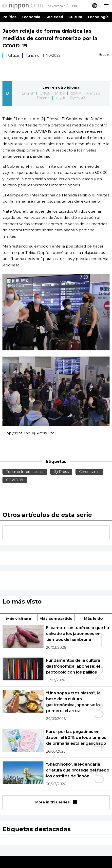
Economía (31, 17)
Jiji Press (61, 472)
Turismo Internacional (25, 472)
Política (9, 17)
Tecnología (98, 17)
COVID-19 (15, 480)
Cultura (75, 17)
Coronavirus (89, 472)
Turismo (33, 55)
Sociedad (54, 17)
